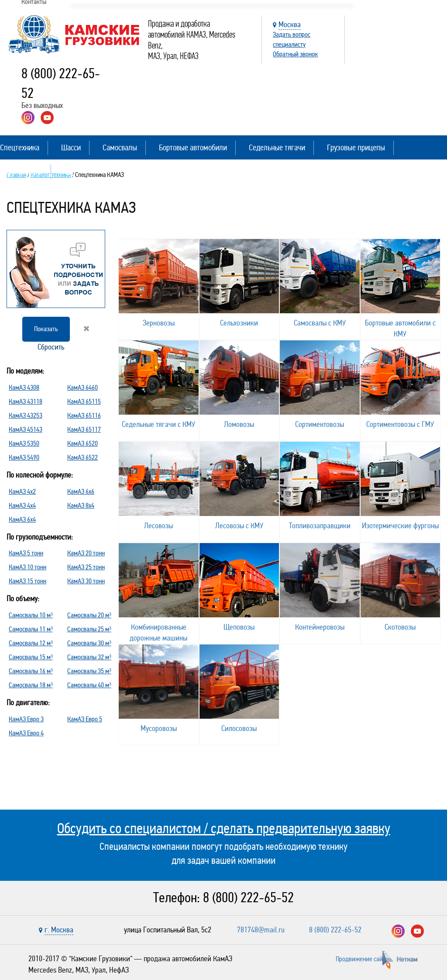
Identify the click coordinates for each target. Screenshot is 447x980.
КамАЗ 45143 (26, 429)
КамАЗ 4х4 (22, 505)
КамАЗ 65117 (84, 429)
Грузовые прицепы (356, 147)
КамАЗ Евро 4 (26, 733)
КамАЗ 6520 (83, 443)
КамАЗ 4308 (24, 387)
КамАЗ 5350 (24, 443)
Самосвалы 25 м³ (89, 629)
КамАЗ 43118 (26, 401)
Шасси (71, 147)
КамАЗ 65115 (84, 401)
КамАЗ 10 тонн (28, 567)
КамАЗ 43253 (26, 415)
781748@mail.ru (261, 930)
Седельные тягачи (277, 147)
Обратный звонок (295, 54)
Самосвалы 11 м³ (31, 629)
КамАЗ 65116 (84, 415)
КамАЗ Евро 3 (26, 719)
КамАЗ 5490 (24, 457)
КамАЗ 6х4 (22, 519)
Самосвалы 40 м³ (89, 685)
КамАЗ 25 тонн (86, 567)
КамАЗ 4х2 (22, 491)
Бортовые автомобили (193, 147)
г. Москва (59, 930)
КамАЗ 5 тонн (26, 553)
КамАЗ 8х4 (81, 505)
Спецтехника (20, 147)
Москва (290, 24)
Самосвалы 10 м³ (31, 615)
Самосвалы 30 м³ (89, 643)
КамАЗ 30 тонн (86, 581)
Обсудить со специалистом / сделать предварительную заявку (224, 828)
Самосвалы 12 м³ (31, 643)
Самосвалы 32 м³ (89, 657)
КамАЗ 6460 (83, 387)
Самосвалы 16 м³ (31, 671)
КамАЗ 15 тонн (28, 581)
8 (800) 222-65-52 (248, 898)
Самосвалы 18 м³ (31, 685)
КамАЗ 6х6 (81, 491)
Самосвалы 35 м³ (89, 671)
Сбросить (63, 338)
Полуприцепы (21, 171)
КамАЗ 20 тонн (86, 553)
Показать (46, 329)
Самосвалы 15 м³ (31, 657)
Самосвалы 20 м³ (89, 615)
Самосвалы (120, 147)
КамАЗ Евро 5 (85, 719)
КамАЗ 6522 (83, 457)
